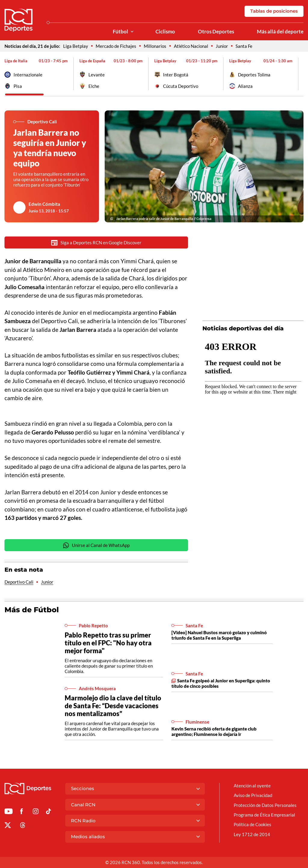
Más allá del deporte (280, 32)
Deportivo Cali (19, 582)
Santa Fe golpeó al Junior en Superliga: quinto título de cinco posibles (221, 684)
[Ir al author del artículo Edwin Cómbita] (20, 208)
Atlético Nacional (191, 46)
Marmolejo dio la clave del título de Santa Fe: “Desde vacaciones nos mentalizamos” (113, 706)
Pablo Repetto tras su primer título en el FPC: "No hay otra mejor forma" (108, 643)
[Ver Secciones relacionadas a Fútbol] (132, 32)
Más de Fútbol (32, 610)
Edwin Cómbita (44, 204)
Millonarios (155, 46)
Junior (222, 46)
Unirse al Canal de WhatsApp (96, 546)
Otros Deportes (216, 32)
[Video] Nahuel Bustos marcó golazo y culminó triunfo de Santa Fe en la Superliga (219, 636)
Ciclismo (165, 32)
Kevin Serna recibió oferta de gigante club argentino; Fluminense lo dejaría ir (214, 732)
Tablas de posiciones (274, 11)
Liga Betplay (76, 46)
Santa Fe (244, 46)
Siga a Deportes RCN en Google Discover (96, 243)
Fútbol (120, 32)
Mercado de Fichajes (116, 46)
